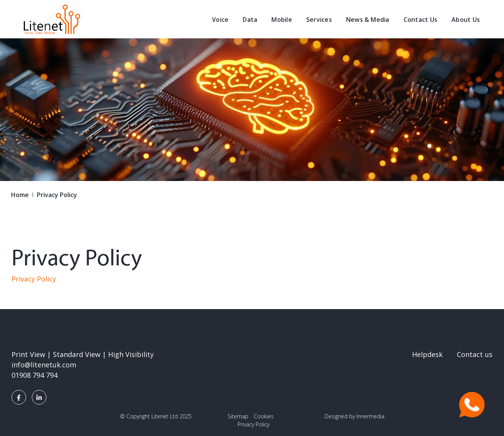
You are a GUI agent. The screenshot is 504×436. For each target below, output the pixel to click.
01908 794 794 (34, 375)
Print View (28, 354)
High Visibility (131, 354)
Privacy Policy (34, 279)
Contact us (475, 354)
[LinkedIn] (39, 397)
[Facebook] (19, 397)
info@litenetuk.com (44, 365)
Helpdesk (427, 354)
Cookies (264, 416)
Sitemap (238, 416)
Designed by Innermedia (355, 416)
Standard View (77, 354)
